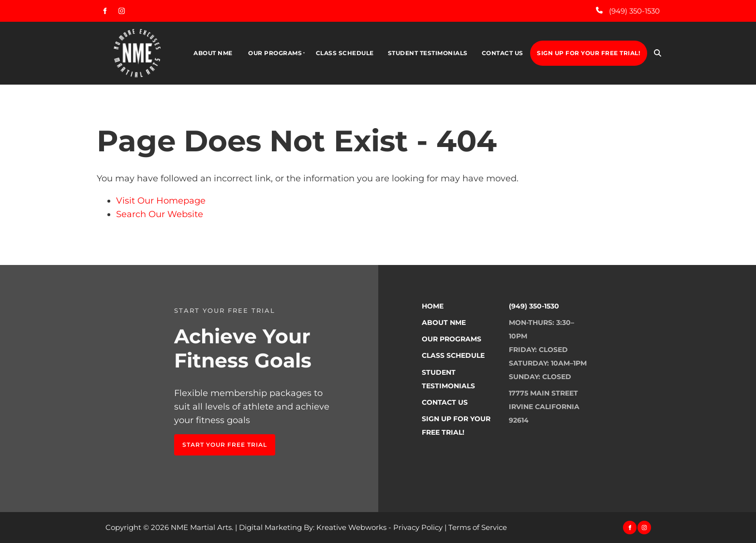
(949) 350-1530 (534, 306)
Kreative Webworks (351, 527)
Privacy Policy (418, 527)
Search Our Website (160, 214)
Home (433, 306)
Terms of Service (478, 527)
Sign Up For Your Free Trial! (588, 53)
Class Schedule (345, 53)
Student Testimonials (428, 53)
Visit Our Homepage (161, 201)
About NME (213, 53)
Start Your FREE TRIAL (216, 441)
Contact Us (503, 53)
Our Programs (275, 53)
